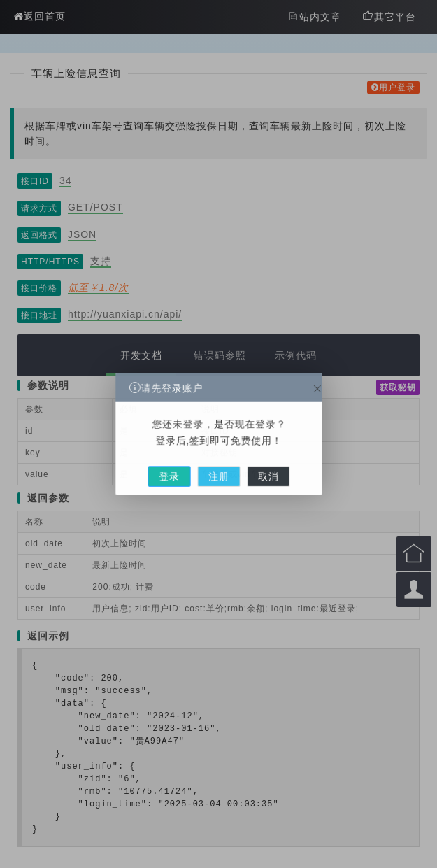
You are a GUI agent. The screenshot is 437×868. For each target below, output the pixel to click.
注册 (218, 466)
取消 (255, 466)
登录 (182, 466)
